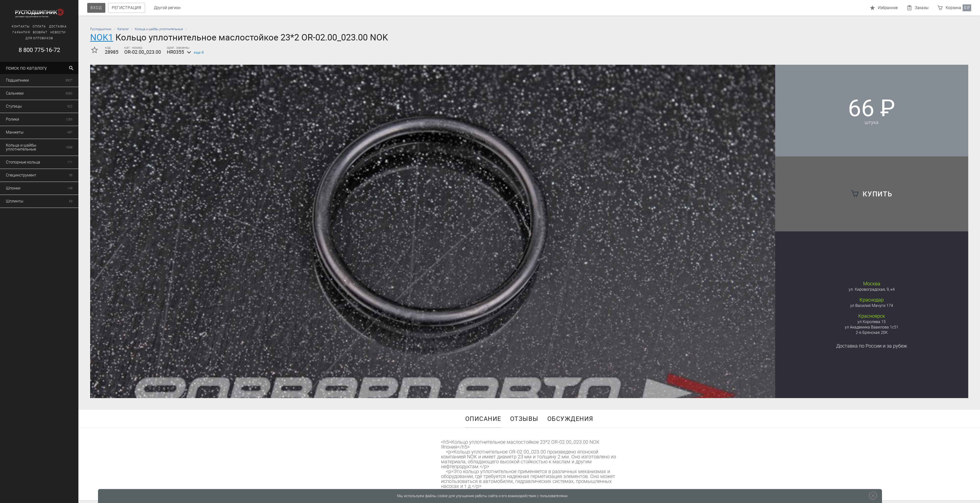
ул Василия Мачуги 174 (872, 306)
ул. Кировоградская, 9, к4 (872, 289)
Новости (15, 32)
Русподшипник (101, 29)
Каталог (123, 29)
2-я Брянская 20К (872, 333)
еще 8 (194, 52)
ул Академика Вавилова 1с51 (872, 327)
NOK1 (102, 37)
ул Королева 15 (872, 322)
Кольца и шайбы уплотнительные (159, 29)
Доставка (14, 26)
